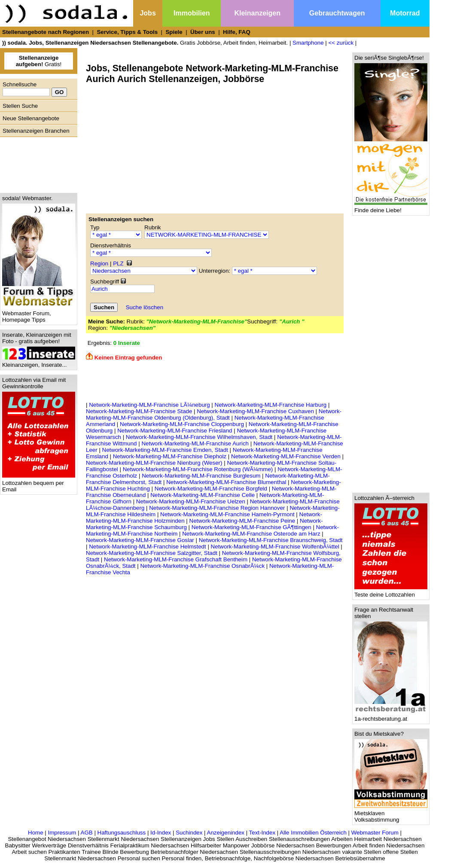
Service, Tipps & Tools (127, 32)
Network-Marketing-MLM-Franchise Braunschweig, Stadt (271, 540)
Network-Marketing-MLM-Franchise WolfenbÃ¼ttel (275, 547)
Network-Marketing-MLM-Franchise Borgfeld (211, 489)
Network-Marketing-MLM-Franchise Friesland (175, 431)
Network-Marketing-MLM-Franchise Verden (286, 456)
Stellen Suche (20, 106)
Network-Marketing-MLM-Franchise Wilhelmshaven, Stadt (199, 437)
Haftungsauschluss (122, 833)
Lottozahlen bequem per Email (39, 484)
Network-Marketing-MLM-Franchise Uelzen (191, 501)
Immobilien (192, 13)
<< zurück (341, 43)
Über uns (203, 32)
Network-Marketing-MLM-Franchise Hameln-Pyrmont (227, 514)
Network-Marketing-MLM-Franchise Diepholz (170, 456)
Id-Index (161, 833)
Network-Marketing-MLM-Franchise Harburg (271, 405)
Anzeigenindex (226, 833)
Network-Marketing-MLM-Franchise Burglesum (201, 476)
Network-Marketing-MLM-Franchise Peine (242, 521)
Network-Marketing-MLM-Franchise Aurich (195, 443)
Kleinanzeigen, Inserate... (39, 362)
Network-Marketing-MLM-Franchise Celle (203, 495)
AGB (87, 833)
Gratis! (39, 61)
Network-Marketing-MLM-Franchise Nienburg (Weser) (154, 463)
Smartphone (308, 43)
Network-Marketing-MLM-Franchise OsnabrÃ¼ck (202, 566)
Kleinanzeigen (257, 13)
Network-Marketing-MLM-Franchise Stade (139, 411)
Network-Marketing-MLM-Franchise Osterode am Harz (251, 534)
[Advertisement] (37, 163)
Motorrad (405, 13)
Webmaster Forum (375, 833)
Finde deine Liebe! (391, 208)
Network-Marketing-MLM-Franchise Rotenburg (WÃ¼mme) (198, 469)
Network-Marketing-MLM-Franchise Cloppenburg (182, 424)
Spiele (174, 32)
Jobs (148, 13)
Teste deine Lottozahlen (391, 592)
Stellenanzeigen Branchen (36, 131)
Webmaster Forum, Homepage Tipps (39, 314)
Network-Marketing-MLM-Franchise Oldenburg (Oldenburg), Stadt (214, 414)
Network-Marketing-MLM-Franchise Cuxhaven (255, 411)
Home (36, 833)
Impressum (62, 833)
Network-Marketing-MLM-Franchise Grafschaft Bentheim (176, 559)
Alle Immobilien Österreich (313, 833)
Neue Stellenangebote (31, 118)
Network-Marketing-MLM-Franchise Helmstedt (148, 547)
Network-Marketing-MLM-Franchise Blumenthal (226, 482)
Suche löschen (145, 307)
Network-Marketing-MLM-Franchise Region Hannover (217, 508)
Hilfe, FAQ (237, 32)
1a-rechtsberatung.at (391, 716)
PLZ (118, 263)
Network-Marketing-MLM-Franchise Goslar (140, 540)
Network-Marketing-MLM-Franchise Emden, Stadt (165, 450)
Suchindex (189, 833)
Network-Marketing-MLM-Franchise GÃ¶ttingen (251, 527)
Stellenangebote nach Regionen (46, 32)
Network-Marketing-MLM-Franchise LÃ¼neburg (149, 405)
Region (99, 263)
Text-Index (262, 833)
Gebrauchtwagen (337, 13)
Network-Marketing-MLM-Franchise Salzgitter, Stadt (152, 553)
